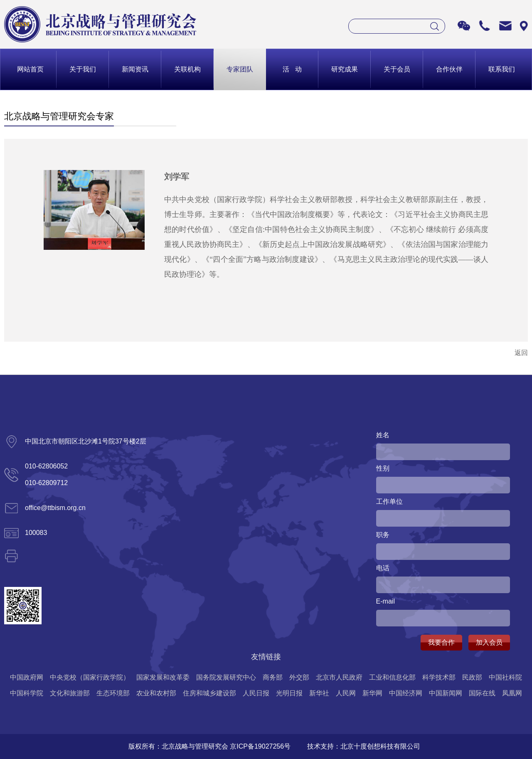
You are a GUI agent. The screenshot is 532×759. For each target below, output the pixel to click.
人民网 (346, 693)
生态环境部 (113, 693)
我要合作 (441, 642)
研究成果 (345, 69)
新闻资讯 (135, 69)
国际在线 (482, 693)
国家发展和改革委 (163, 677)
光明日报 (289, 693)
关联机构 (187, 69)
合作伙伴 (449, 69)
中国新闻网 (446, 693)
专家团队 (240, 69)
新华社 (319, 693)
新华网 (372, 693)
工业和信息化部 (392, 677)
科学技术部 (439, 677)
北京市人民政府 (339, 677)
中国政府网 (27, 677)
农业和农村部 (156, 693)
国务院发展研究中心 (226, 677)
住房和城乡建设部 (209, 693)
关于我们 (83, 69)
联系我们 (502, 69)
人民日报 (256, 693)
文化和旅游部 (70, 693)
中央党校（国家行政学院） (90, 677)
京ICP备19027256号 (260, 746)
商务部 (273, 677)
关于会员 (397, 69)
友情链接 (266, 657)
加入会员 (489, 642)
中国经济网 (406, 693)
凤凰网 (512, 693)
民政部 (472, 677)
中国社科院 (505, 677)
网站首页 (30, 69)
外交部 (299, 677)
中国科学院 (27, 693)
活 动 (292, 69)
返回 (521, 353)
